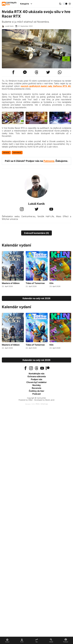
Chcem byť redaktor (36, 382)
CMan (30, 400)
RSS (38, 404)
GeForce (17, 153)
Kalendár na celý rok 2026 (36, 298)
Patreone (49, 161)
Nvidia (6, 153)
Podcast (37, 394)
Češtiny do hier (36, 391)
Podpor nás (37, 379)
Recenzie (37, 388)
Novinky (37, 385)
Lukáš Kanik (9, 26)
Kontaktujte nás (37, 374)
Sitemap (44, 404)
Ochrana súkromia (37, 376)
